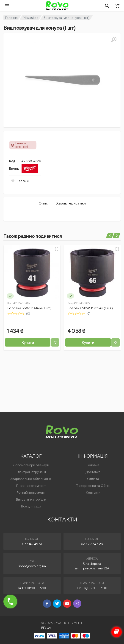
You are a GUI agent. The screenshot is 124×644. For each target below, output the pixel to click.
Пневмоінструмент (31, 486)
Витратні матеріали (31, 499)
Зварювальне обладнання (31, 479)
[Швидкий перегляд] (57, 249)
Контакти (93, 492)
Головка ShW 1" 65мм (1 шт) (90, 308)
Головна (11, 18)
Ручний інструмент (31, 492)
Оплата (93, 479)
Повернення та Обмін (93, 486)
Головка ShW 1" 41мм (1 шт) (29, 308)
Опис (43, 203)
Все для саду (31, 506)
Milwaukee (31, 18)
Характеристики (71, 203)
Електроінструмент (31, 472)
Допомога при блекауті (31, 465)
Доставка (93, 472)
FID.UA (46, 628)
